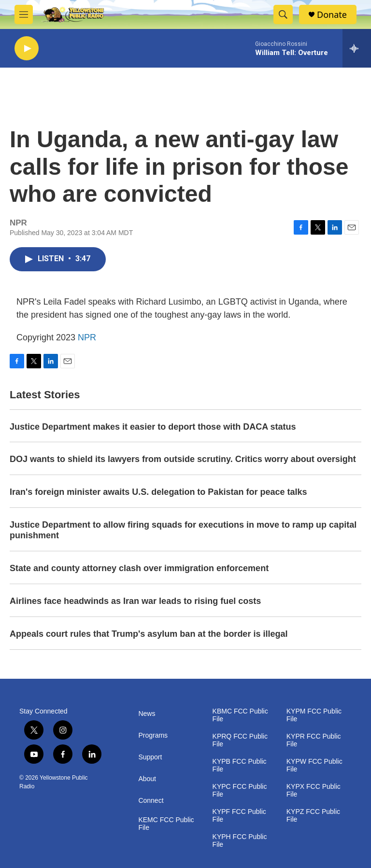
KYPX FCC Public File (314, 791)
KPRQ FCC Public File (240, 740)
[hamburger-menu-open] (24, 14)
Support (150, 757)
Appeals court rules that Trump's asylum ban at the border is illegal (149, 634)
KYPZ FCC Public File (313, 816)
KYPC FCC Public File (240, 791)
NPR (87, 337)
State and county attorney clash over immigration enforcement (139, 568)
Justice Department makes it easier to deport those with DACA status (153, 427)
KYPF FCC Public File (239, 816)
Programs (153, 735)
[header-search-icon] (283, 14)
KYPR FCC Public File (314, 740)
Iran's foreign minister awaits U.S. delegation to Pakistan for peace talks (158, 492)
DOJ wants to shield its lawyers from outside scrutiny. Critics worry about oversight (183, 459)
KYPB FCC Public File (240, 765)
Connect (151, 801)
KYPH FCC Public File (240, 841)
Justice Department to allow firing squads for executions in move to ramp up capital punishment (183, 530)
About (147, 779)
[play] (27, 49)
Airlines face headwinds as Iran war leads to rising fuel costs (135, 601)
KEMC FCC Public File (166, 824)
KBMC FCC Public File (240, 715)
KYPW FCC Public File (314, 765)
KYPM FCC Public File (314, 715)
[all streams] (357, 48)
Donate (332, 15)
